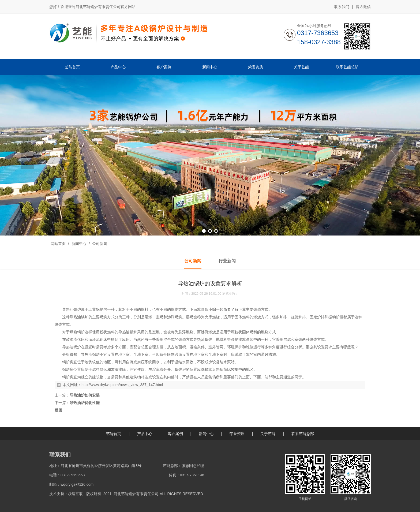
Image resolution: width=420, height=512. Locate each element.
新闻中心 (79, 244)
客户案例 (175, 434)
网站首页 (58, 244)
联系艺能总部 (303, 434)
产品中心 (145, 434)
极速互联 (76, 494)
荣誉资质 (237, 434)
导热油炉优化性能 (85, 403)
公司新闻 (99, 244)
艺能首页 (114, 434)
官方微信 (363, 7)
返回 (58, 410)
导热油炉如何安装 (85, 395)
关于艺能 (268, 434)
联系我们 (342, 7)
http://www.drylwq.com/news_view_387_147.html (122, 385)
